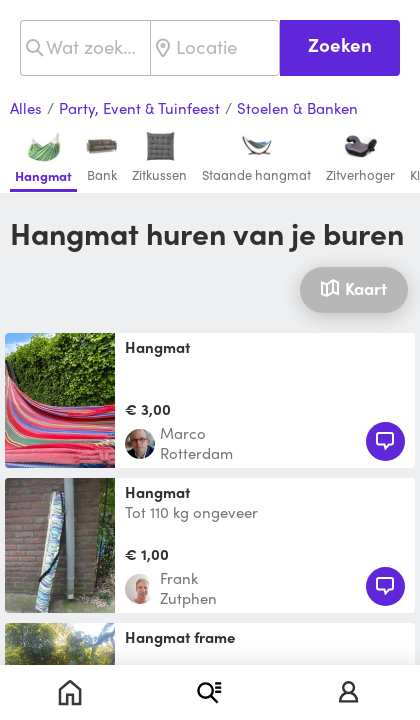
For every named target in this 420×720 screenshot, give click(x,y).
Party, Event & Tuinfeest (139, 109)
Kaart (353, 288)
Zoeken (340, 44)
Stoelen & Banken (297, 109)
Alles (26, 109)
